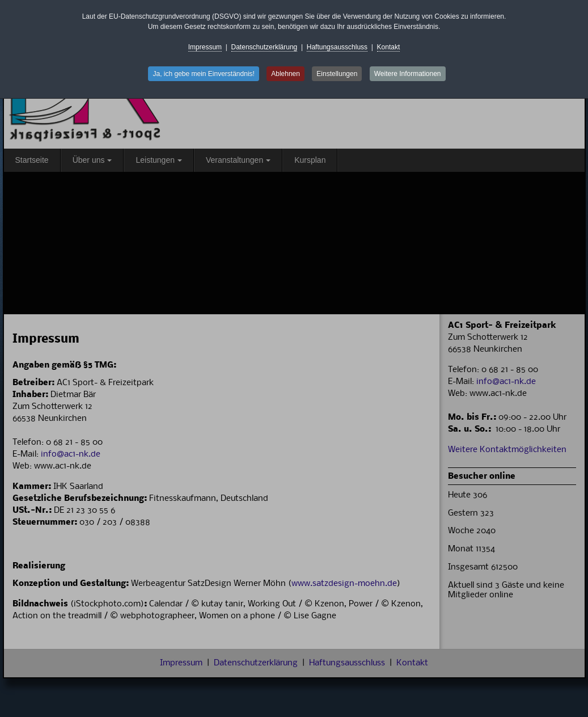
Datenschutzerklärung (265, 47)
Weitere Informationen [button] (408, 74)
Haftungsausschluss (337, 47)
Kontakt (389, 47)
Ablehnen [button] (285, 74)
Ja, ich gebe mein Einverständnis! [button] (203, 74)
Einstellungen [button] (337, 74)
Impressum (205, 47)
